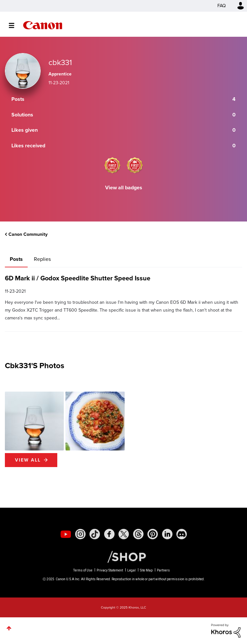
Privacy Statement (110, 570)
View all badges (124, 188)
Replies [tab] (42, 259)
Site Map (146, 570)
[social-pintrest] (153, 534)
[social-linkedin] (167, 534)
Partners (163, 570)
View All (28, 460)
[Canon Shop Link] (123, 557)
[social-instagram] (80, 534)
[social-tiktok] (95, 534)
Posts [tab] (16, 259)
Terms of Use (83, 570)
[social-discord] (182, 534)
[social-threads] (138, 534)
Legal (131, 570)
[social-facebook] (109, 534)
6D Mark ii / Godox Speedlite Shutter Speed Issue (78, 278)
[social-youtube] (66, 534)
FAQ (222, 6)
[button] (34, 421)
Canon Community (43, 25)
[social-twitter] (124, 534)
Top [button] (9, 628)
